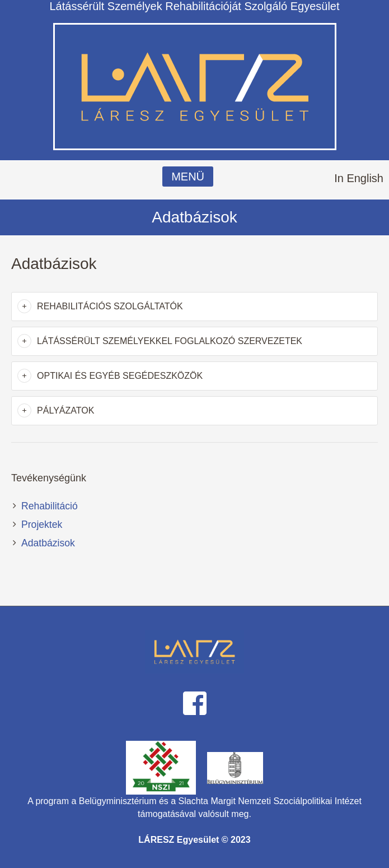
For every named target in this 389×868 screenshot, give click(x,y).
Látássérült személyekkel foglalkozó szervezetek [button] (170, 341)
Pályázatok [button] (65, 410)
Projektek (42, 524)
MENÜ (188, 177)
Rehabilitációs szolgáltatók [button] (110, 306)
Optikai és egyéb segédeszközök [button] (120, 376)
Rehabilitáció (50, 506)
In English (359, 178)
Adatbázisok (48, 543)
